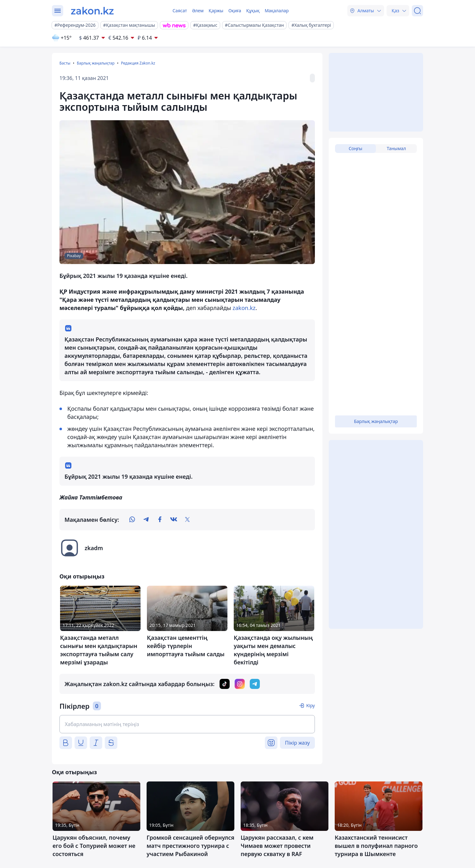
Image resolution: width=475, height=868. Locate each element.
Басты (65, 63)
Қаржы (216, 11)
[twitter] (187, 520)
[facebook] (160, 520)
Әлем (198, 11)
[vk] (174, 520)
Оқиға (235, 11)
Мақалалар (277, 11)
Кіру (310, 705)
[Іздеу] (417, 11)
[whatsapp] (132, 520)
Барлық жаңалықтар (96, 63)
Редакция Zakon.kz (138, 63)
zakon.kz (244, 308)
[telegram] (146, 520)
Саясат (180, 11)
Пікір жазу (297, 743)
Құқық (253, 11)
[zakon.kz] (92, 11)
